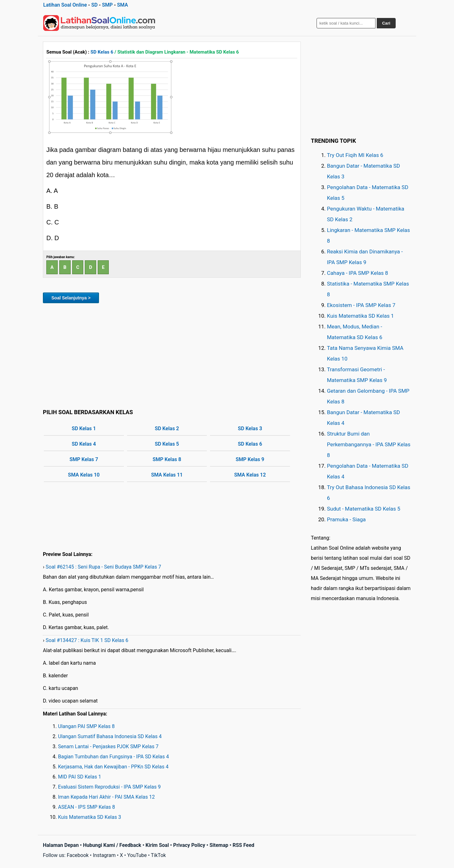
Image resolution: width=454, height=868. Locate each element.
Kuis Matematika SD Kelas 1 (360, 316)
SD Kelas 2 (167, 428)
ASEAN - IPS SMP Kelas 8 (87, 807)
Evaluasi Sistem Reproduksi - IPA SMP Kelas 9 (109, 787)
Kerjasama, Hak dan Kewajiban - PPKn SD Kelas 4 (113, 767)
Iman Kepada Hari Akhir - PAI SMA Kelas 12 (106, 797)
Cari (386, 23)
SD (94, 5)
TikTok (159, 855)
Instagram (104, 855)
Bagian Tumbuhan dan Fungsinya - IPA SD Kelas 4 (113, 757)
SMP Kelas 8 (167, 459)
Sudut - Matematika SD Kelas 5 (364, 509)
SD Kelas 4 (84, 444)
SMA (122, 5)
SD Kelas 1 (84, 428)
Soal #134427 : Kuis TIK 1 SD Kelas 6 (87, 640)
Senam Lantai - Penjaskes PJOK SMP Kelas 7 (108, 746)
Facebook (78, 855)
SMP (107, 5)
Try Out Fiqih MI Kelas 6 (355, 155)
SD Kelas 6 (102, 52)
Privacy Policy (189, 845)
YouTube (137, 855)
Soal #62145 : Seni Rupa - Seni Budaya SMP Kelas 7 (103, 567)
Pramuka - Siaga (346, 519)
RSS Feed (244, 845)
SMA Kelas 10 (84, 475)
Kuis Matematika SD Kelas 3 (90, 817)
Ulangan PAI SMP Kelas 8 (86, 726)
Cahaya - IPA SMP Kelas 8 (358, 273)
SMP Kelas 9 (250, 459)
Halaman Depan (61, 845)
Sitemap (219, 845)
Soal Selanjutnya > (71, 298)
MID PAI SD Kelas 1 (80, 777)
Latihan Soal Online (65, 5)
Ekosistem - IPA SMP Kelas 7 (361, 305)
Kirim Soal (157, 845)
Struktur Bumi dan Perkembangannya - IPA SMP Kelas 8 (369, 444)
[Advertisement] (172, 355)
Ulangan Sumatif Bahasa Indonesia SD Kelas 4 (110, 736)
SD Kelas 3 (250, 428)
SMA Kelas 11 (167, 475)
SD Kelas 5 (167, 444)
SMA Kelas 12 (250, 475)
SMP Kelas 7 (84, 459)
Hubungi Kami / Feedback (112, 845)
